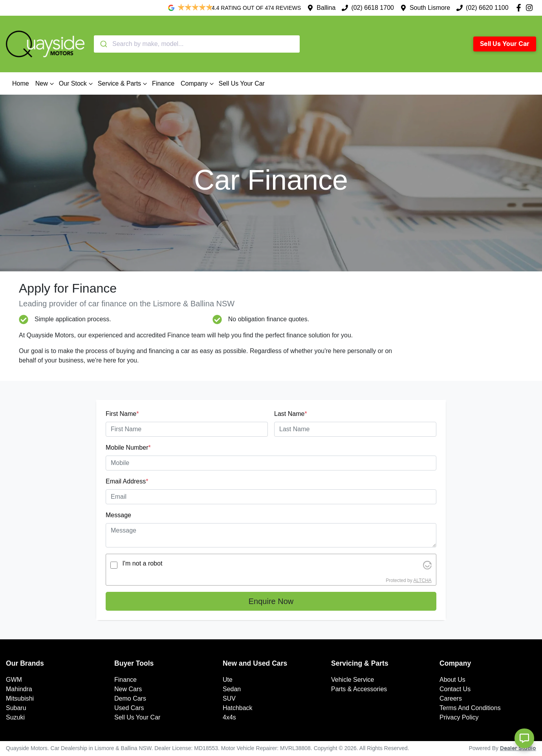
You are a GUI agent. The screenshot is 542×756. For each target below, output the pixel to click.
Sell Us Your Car (505, 44)
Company (198, 84)
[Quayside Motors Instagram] (531, 8)
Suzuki (15, 717)
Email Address (127, 481)
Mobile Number (128, 448)
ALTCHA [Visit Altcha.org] (422, 580)
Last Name (291, 414)
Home (21, 83)
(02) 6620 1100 (487, 8)
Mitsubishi (20, 698)
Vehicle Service (352, 680)
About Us (452, 680)
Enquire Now (271, 601)
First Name (122, 414)
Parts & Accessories (359, 689)
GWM (14, 680)
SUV (229, 698)
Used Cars (129, 708)
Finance (163, 83)
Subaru (16, 708)
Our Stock (77, 84)
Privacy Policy (459, 717)
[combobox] (197, 44)
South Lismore (430, 8)
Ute (228, 680)
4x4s (229, 717)
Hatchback (238, 708)
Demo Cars (130, 698)
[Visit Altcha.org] (427, 565)
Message (118, 515)
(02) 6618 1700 (373, 8)
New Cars (128, 689)
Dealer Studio (518, 749)
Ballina (326, 8)
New (46, 84)
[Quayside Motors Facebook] (520, 8)
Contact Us (455, 689)
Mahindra (19, 689)
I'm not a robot (143, 563)
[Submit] (103, 44)
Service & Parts (123, 84)
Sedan (232, 689)
